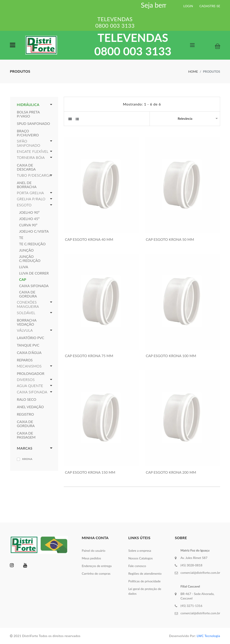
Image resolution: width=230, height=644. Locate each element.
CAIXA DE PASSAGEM (26, 435)
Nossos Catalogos (140, 558)
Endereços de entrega (97, 566)
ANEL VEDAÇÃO (30, 407)
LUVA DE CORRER (34, 273)
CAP (23, 279)
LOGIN (188, 6)
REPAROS (25, 360)
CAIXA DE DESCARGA (26, 167)
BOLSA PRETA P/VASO (28, 114)
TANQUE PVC (28, 345)
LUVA (24, 267)
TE (21, 238)
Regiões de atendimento (145, 573)
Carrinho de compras (96, 573)
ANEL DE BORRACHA (27, 185)
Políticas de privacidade (144, 581)
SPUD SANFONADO (33, 124)
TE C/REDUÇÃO (32, 244)
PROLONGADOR (31, 374)
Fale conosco (137, 566)
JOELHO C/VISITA (34, 231)
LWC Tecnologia (208, 636)
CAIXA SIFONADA (34, 286)
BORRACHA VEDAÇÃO (27, 322)
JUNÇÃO (26, 250)
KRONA (27, 459)
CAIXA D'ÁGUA (29, 353)
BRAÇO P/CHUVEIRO (28, 133)
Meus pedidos (91, 558)
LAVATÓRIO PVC (31, 338)
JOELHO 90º (29, 212)
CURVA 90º (28, 225)
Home (193, 71)
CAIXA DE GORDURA (28, 294)
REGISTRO (25, 414)
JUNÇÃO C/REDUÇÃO (30, 259)
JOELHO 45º (29, 219)
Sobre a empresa (140, 551)
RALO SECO (27, 399)
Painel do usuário (94, 551)
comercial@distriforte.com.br (200, 573)
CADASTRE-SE (210, 6)
